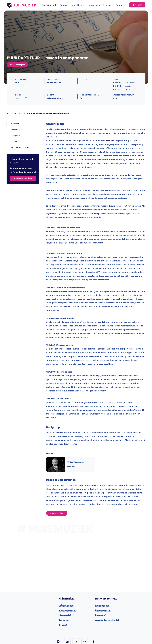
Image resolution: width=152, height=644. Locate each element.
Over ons (108, 5)
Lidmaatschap (94, 5)
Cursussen (20, 114)
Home (9, 114)
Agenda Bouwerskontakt (108, 620)
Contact (121, 5)
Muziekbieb (78, 5)
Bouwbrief (100, 615)
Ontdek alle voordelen (23, 178)
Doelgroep (15, 136)
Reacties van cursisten (20, 147)
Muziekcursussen (67, 610)
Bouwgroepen (102, 605)
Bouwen (65, 5)
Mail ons (110, 141)
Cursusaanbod (50, 5)
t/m (21, 98)
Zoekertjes (64, 620)
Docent (14, 142)
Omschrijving (16, 130)
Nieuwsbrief (65, 615)
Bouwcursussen (103, 610)
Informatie (16, 124)
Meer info (71, 467)
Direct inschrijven (18, 65)
